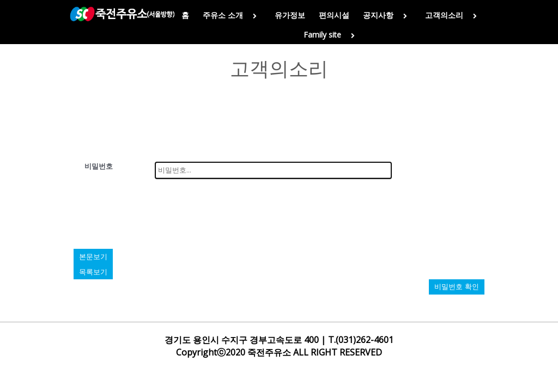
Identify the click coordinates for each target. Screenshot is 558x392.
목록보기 (93, 272)
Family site (331, 35)
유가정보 (290, 15)
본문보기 (93, 256)
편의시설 (334, 15)
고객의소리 (453, 15)
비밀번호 (99, 166)
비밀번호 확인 (457, 287)
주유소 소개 (232, 15)
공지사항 (387, 15)
